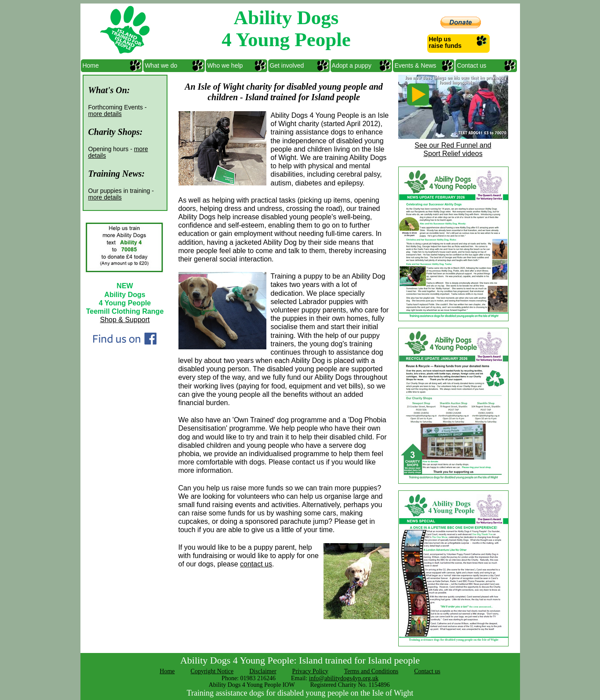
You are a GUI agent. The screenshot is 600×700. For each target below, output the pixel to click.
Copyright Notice (212, 671)
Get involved (286, 65)
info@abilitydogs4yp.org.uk (344, 678)
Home (90, 65)
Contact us (471, 65)
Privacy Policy (310, 671)
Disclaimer (263, 671)
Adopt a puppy (351, 65)
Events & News (415, 65)
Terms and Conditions (371, 671)
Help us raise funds (445, 42)
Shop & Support (125, 320)
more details (105, 114)
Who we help (224, 65)
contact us (256, 564)
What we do (160, 65)
